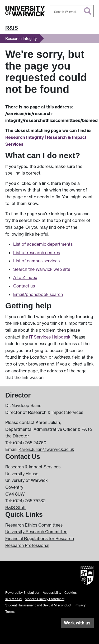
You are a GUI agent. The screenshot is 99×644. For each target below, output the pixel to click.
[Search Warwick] (72, 11)
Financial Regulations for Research (40, 538)
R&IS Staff (15, 508)
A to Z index (25, 277)
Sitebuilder (32, 593)
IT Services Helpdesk (50, 337)
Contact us (24, 286)
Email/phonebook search (38, 294)
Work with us (77, 623)
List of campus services (36, 261)
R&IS (12, 28)
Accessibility (52, 593)
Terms (10, 612)
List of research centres (37, 253)
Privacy (80, 605)
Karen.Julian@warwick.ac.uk (46, 449)
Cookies (70, 593)
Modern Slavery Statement (45, 599)
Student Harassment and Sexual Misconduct (38, 605)
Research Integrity (21, 38)
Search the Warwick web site (42, 269)
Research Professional (27, 545)
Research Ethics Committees (34, 525)
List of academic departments (43, 244)
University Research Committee (36, 532)
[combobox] (72, 11)
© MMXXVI (13, 599)
